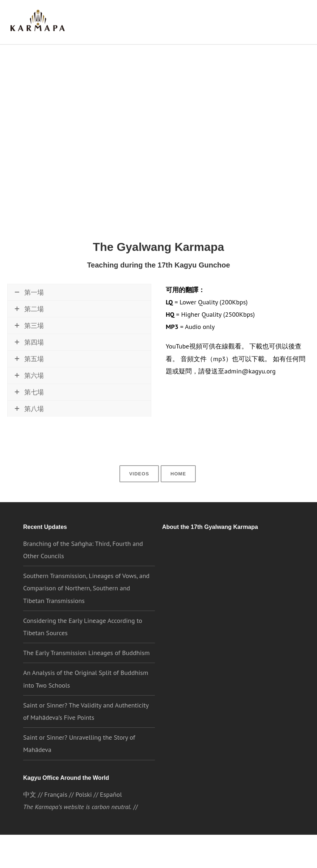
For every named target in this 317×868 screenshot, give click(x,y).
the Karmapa (218, 662)
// (194, 840)
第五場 (29, 383)
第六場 (29, 400)
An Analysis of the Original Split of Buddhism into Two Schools (86, 692)
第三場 (29, 350)
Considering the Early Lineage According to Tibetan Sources (83, 640)
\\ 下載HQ (87, 314)
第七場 (29, 417)
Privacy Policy (201, 856)
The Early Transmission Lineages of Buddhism (86, 666)
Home (178, 486)
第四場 (29, 367)
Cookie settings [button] (243, 856)
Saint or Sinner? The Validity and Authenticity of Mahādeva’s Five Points (84, 724)
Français (56, 808)
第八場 (29, 433)
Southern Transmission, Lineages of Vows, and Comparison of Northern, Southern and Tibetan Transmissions (86, 601)
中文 (30, 808)
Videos (140, 486)
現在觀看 (28, 314)
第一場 (29, 294)
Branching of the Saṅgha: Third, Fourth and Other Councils (83, 563)
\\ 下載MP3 (120, 314)
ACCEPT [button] (283, 856)
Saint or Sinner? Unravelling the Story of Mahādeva (79, 756)
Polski (83, 808)
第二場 (29, 333)
